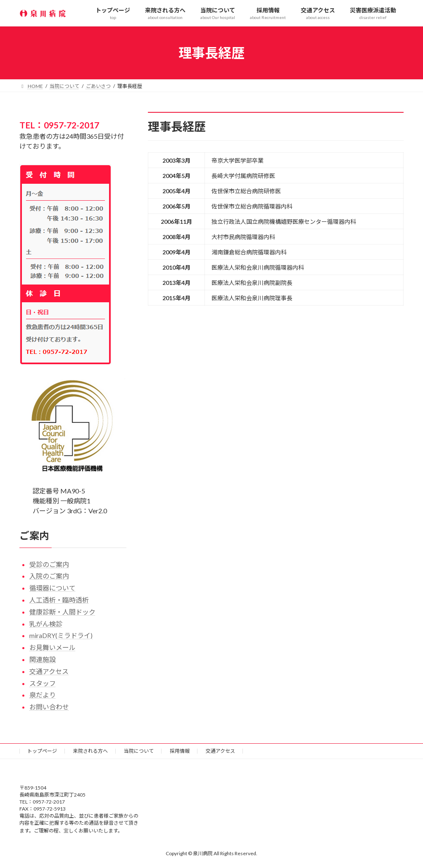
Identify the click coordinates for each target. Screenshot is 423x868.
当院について (139, 751)
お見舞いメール (52, 647)
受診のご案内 (49, 564)
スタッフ (43, 683)
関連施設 (43, 659)
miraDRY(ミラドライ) (61, 635)
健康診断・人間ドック (62, 612)
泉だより (43, 695)
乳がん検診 (46, 624)
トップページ (42, 751)
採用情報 (180, 751)
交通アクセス (49, 671)
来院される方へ (90, 751)
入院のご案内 (49, 576)
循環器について (52, 588)
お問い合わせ (49, 707)
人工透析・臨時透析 (59, 600)
